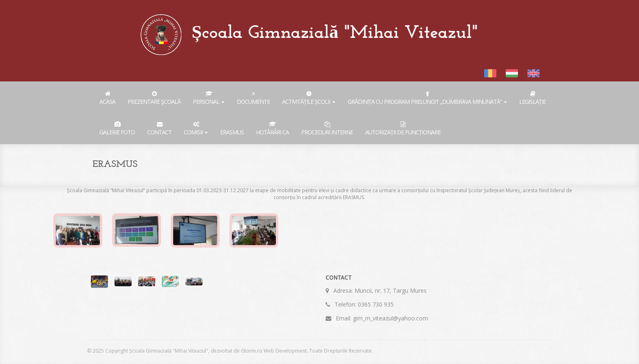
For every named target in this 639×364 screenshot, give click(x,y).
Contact (159, 129)
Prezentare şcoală (154, 98)
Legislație (532, 98)
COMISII (196, 129)
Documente (253, 98)
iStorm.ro (252, 351)
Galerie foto (117, 129)
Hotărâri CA (272, 129)
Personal (209, 98)
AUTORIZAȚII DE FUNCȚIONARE (403, 129)
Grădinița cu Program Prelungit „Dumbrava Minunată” (427, 98)
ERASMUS (232, 132)
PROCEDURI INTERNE (327, 129)
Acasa (107, 98)
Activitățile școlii (309, 98)
